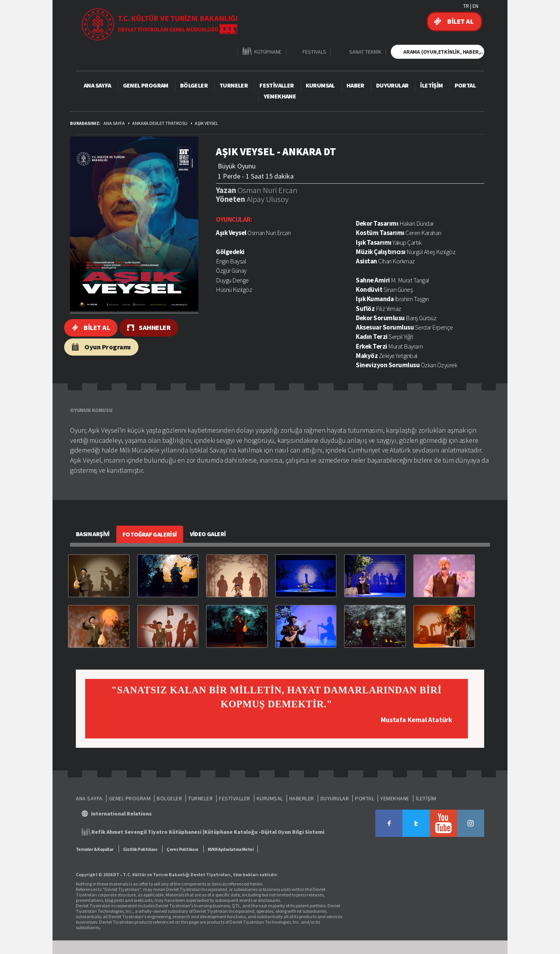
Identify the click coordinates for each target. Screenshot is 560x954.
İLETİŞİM (431, 85)
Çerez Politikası (182, 849)
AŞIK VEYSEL (206, 123)
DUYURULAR (392, 85)
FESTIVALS (314, 52)
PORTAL (465, 85)
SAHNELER (155, 327)
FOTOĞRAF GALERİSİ (150, 534)
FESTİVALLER (276, 85)
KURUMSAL (320, 85)
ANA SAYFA (97, 85)
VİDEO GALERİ (208, 534)
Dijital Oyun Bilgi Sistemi (293, 832)
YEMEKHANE (280, 96)
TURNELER (234, 85)
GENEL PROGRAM (146, 85)
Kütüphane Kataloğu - (233, 832)
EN (475, 6)
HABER (355, 85)
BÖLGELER (194, 85)
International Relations (121, 814)
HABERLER (302, 798)
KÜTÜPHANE (268, 52)
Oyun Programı (108, 347)
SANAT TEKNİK (365, 52)
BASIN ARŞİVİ (93, 534)
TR (466, 6)
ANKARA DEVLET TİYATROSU (160, 123)
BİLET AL (460, 21)
